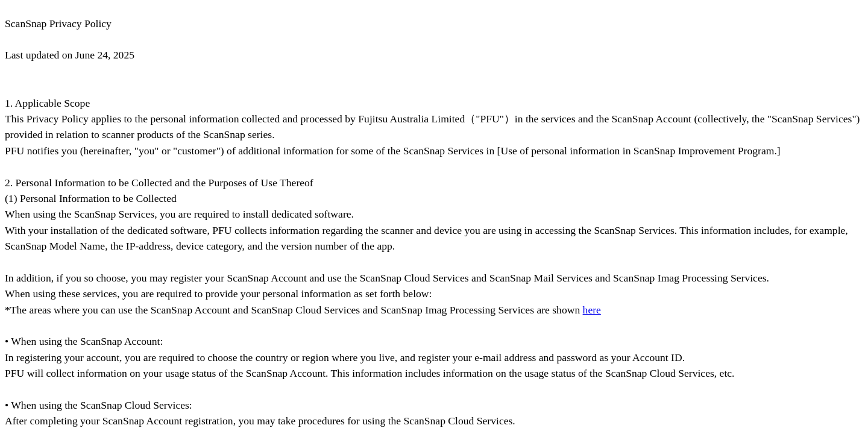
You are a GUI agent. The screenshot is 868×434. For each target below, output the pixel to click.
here (592, 310)
